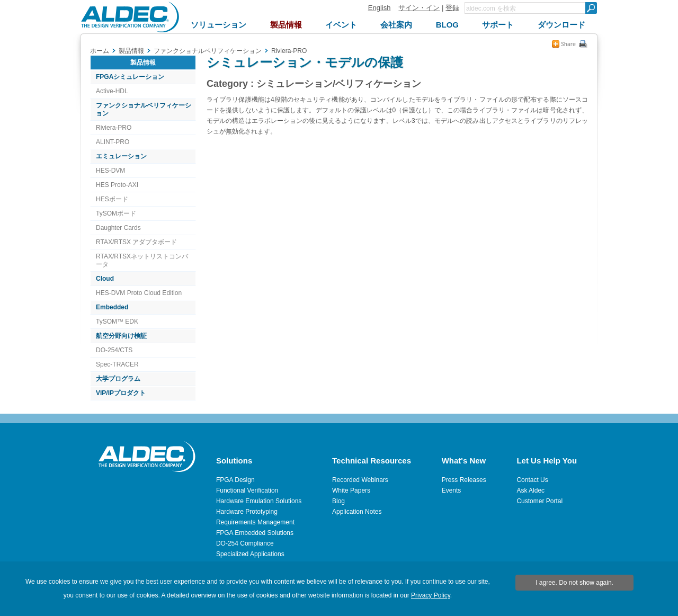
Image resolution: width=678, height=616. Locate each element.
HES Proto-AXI (117, 185)
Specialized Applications (250, 554)
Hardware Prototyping (247, 512)
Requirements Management (255, 522)
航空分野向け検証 (121, 336)
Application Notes (357, 512)
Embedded (112, 307)
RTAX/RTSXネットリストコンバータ (142, 260)
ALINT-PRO (113, 142)
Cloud (105, 279)
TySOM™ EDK (117, 322)
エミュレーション (121, 156)
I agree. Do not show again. (574, 583)
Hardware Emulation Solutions (259, 501)
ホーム (100, 51)
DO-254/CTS (114, 350)
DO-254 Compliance (245, 543)
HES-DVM (110, 171)
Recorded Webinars (360, 480)
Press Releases (464, 480)
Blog (338, 501)
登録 (452, 8)
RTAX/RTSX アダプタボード (136, 242)
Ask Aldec (530, 490)
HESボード (112, 199)
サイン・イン (419, 8)
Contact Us (532, 480)
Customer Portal (539, 501)
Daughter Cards (118, 228)
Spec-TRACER (117, 364)
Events (452, 490)
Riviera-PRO (114, 128)
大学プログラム (118, 379)
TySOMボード (116, 213)
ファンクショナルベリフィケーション (144, 109)
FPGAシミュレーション (130, 77)
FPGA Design (235, 480)
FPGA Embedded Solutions (255, 533)
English (380, 8)
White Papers (351, 490)
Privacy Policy (431, 595)
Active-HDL (112, 91)
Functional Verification (247, 490)
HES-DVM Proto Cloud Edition (139, 293)
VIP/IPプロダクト (121, 393)
